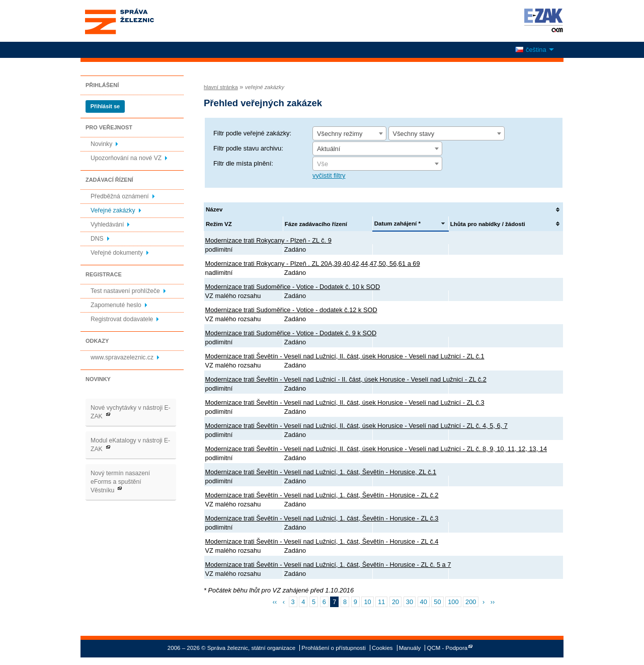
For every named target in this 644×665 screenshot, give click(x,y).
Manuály (410, 648)
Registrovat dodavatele (122, 319)
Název (214, 209)
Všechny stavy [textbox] (414, 134)
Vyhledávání (107, 225)
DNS (97, 239)
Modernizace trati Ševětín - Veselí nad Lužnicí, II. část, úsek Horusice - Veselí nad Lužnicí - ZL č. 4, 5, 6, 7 (356, 426)
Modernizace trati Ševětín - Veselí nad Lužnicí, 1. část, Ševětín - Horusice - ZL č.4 (322, 541)
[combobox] (349, 133)
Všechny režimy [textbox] (340, 134)
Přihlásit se (105, 106)
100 (453, 602)
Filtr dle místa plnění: (243, 163)
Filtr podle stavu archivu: (248, 148)
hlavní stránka (221, 87)
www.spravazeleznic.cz (122, 357)
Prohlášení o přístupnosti (333, 648)
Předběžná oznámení (120, 196)
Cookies (382, 648)
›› (493, 602)
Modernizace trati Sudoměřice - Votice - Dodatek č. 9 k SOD (291, 333)
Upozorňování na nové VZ (126, 158)
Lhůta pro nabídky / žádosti (488, 224)
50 (437, 602)
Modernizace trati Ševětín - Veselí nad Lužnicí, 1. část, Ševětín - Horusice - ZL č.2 (322, 495)
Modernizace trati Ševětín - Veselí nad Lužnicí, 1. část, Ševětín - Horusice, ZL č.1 (321, 472)
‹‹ (275, 602)
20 (395, 602)
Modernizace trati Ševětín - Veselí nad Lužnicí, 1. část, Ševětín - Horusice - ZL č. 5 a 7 (328, 565)
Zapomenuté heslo (116, 305)
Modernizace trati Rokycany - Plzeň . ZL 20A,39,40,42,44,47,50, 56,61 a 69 (313, 264)
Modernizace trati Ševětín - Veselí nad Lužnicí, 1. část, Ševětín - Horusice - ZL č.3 (322, 518)
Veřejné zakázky (113, 210)
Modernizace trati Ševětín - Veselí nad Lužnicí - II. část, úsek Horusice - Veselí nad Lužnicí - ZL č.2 (346, 379)
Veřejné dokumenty (117, 253)
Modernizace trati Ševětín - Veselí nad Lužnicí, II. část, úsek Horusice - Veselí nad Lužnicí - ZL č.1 (345, 356)
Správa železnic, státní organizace (138, 21)
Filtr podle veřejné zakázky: (252, 133)
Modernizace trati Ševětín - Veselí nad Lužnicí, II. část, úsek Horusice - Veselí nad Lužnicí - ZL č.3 (345, 402)
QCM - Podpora (448, 648)
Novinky (101, 144)
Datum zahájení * (397, 224)
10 (367, 602)
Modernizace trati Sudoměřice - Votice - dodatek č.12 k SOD (291, 310)
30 (410, 602)
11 (381, 602)
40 (424, 602)
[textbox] (377, 164)
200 (471, 602)
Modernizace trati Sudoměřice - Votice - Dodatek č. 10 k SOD (293, 287)
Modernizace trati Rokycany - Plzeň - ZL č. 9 (268, 240)
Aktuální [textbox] (329, 149)
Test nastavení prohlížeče (125, 291)
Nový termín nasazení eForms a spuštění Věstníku (120, 482)
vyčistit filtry (329, 175)
